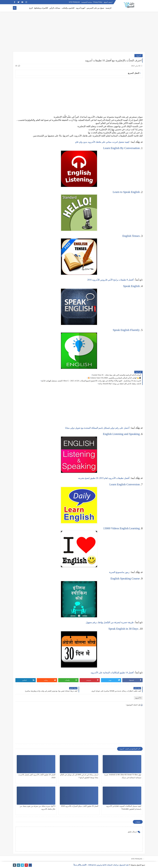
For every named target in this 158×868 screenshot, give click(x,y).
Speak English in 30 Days (123, 629)
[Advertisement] (79, 33)
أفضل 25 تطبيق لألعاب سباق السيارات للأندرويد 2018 (80, 806)
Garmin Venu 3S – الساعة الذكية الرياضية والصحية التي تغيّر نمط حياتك (117, 375)
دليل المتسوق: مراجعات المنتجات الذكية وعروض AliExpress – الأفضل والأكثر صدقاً (101, 865)
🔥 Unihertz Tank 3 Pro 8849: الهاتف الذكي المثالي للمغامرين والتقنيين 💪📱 (114, 378)
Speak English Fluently (126, 330)
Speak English (131, 286)
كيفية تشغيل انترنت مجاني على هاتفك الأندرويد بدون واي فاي (102, 142)
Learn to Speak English (126, 192)
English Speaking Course (125, 578)
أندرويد (139, 56)
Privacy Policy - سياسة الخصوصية (92, 2)
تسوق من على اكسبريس (95, 8)
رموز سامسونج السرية (119, 572)
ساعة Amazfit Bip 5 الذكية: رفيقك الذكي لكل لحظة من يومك (120, 384)
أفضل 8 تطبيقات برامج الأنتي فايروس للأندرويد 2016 (111, 280)
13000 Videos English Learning (121, 528)
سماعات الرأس (55, 8)
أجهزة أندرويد (81, 8)
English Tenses (131, 236)
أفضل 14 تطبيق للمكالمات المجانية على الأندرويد (112, 673)
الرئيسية (108, 8)
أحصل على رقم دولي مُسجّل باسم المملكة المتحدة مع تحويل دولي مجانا (97, 428)
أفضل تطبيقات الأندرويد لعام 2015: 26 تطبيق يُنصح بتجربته (104, 478)
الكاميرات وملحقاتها (41, 8)
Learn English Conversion (125, 484)
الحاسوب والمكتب (68, 8)
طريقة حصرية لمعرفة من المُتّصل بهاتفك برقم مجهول (110, 622)
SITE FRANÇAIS (74, 2)
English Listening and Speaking (121, 434)
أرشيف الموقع (108, 2)
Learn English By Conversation (122, 148)
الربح (31, 8)
